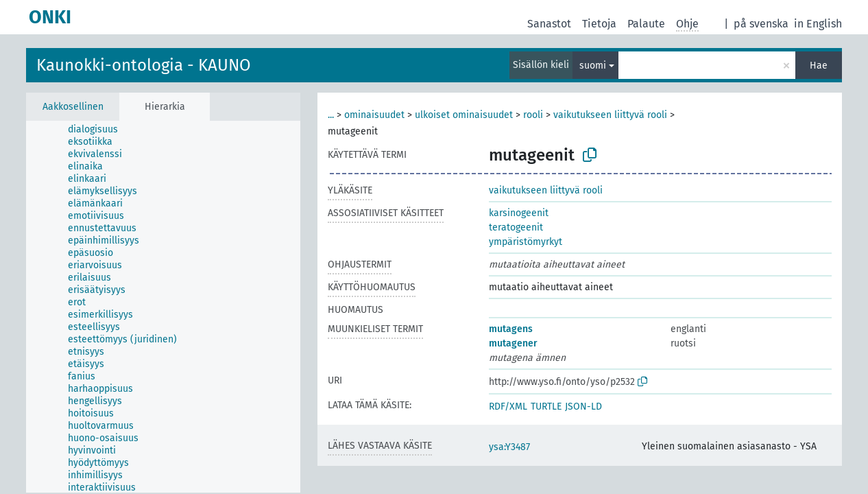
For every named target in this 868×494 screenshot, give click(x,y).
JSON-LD (583, 407)
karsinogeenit (519, 213)
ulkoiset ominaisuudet (464, 115)
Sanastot (549, 24)
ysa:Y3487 (509, 447)
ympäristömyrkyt (526, 242)
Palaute (646, 24)
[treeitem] (99, 130)
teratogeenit (516, 227)
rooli (533, 115)
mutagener (513, 343)
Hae (819, 66)
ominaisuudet (374, 115)
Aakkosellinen (73, 107)
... (331, 115)
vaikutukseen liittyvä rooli (610, 115)
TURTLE (546, 407)
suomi (593, 66)
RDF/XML (508, 407)
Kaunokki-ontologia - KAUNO (144, 65)
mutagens (511, 329)
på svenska (761, 24)
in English (818, 24)
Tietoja (599, 24)
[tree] (163, 307)
